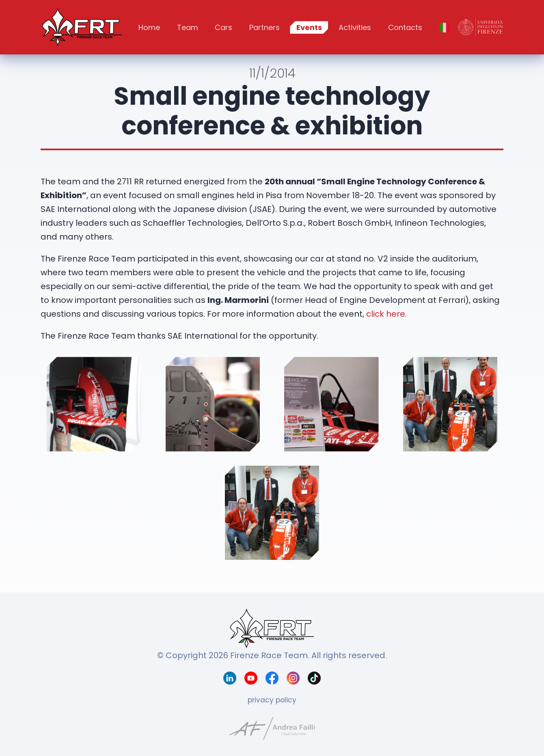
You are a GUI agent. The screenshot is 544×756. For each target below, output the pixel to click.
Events (309, 27)
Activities (355, 27)
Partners (264, 27)
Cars (223, 27)
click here (386, 314)
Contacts (405, 27)
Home (149, 27)
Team (188, 27)
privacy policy (272, 700)
